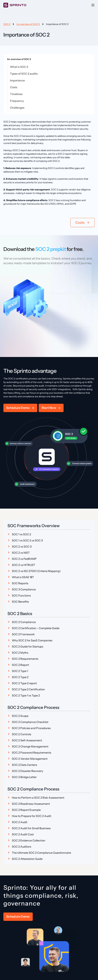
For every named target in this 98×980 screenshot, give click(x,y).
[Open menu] (93, 5)
